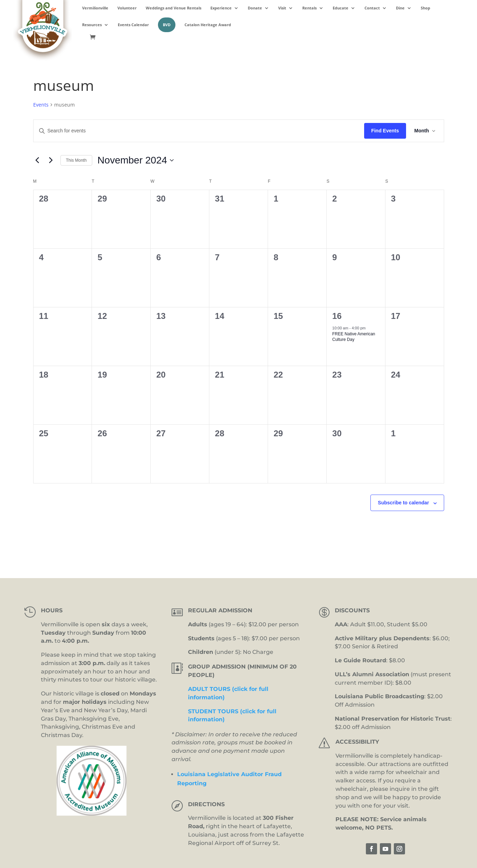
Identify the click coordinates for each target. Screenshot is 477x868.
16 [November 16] (337, 316)
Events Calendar (133, 25)
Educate (341, 8)
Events (41, 105)
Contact (372, 8)
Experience (221, 8)
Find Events (385, 131)
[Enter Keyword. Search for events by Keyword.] (199, 131)
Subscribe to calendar (403, 503)
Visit (282, 8)
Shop (425, 8)
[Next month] (51, 160)
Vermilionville (95, 8)
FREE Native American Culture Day (354, 337)
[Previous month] (37, 160)
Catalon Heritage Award (208, 25)
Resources (92, 25)
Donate (255, 8)
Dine (400, 8)
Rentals (309, 8)
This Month (76, 160)
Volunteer (127, 8)
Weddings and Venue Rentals (174, 8)
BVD (167, 25)
